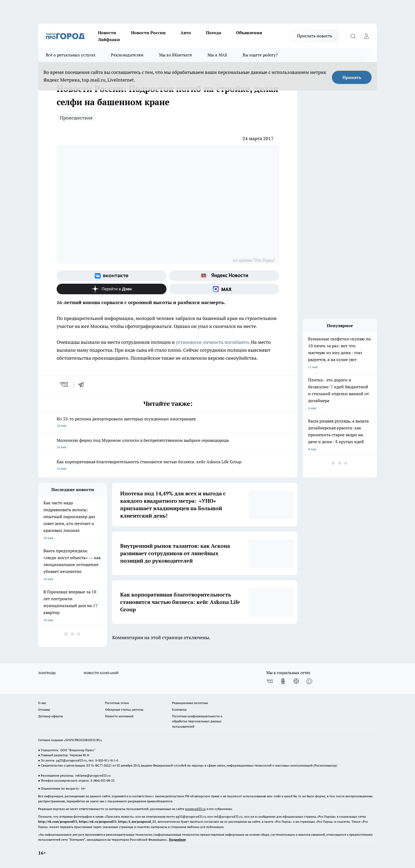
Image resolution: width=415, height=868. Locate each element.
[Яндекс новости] (224, 276)
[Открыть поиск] (353, 36)
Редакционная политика (190, 703)
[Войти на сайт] (366, 36)
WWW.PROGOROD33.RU (83, 740)
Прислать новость (315, 36)
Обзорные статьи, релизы (124, 709)
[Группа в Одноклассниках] (283, 681)
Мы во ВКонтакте (176, 55)
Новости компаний (119, 716)
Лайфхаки (109, 39)
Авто (186, 33)
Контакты (179, 709)
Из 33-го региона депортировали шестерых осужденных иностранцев (168, 423)
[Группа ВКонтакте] (112, 276)
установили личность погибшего (212, 342)
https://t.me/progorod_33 (137, 822)
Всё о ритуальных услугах (71, 55)
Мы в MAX (217, 55)
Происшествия (76, 118)
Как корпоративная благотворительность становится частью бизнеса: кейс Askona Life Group (168, 466)
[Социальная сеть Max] (224, 289)
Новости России (148, 33)
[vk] (65, 384)
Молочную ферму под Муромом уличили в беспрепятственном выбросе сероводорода (168, 444)
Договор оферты (51, 716)
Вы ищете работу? (260, 55)
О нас (42, 703)
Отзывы (44, 709)
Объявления (249, 33)
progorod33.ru (195, 809)
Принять (352, 77)
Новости (107, 33)
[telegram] (83, 384)
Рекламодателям (127, 55)
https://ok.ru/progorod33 (98, 822)
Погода (214, 33)
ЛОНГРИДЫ (47, 673)
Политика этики (117, 703)
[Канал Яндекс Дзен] (112, 289)
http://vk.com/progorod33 (58, 822)
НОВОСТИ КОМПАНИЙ (101, 673)
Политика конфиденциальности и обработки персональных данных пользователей (197, 721)
